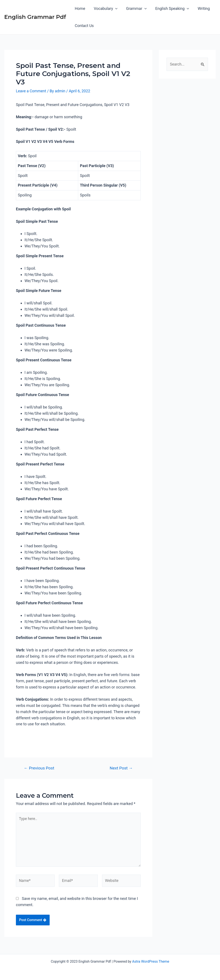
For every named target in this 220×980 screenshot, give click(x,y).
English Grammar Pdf (35, 17)
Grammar (134, 9)
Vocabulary (104, 9)
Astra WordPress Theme (151, 961)
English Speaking (169, 9)
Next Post (121, 768)
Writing (200, 8)
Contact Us (84, 26)
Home (79, 8)
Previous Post (39, 768)
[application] (114, 9)
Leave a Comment (31, 91)
